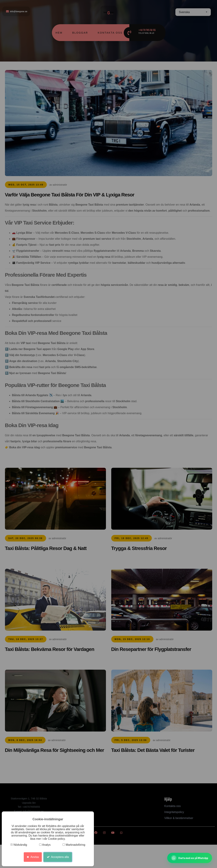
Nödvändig (19, 845)
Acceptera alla (58, 857)
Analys (45, 845)
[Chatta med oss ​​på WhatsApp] (190, 858)
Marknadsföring (74, 845)
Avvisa (33, 857)
